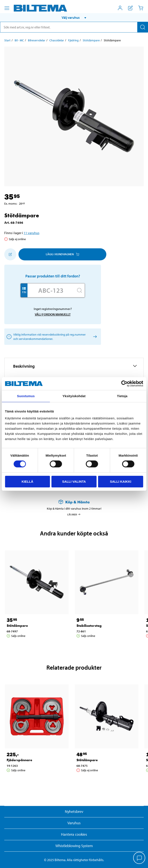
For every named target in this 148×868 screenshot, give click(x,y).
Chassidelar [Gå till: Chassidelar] (57, 40)
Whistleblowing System (74, 846)
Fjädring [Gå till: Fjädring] (73, 40)
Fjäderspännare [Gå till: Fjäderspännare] (19, 760)
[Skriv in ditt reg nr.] (51, 290)
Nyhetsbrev (74, 811)
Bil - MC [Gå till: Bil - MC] (19, 40)
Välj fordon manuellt (53, 314)
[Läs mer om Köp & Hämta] (74, 502)
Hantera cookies (74, 834)
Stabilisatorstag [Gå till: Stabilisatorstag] (89, 626)
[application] (139, 858)
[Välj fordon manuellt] (94, 337)
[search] (74, 27)
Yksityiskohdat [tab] (74, 396)
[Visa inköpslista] (130, 8)
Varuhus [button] (74, 823)
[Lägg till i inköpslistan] (10, 254)
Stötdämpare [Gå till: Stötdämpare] (91, 40)
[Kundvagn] (141, 8)
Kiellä (27, 481)
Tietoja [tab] (122, 396)
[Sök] (143, 27)
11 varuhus (31, 233)
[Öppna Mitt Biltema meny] (120, 8)
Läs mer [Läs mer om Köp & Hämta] (74, 514)
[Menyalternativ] (7, 8)
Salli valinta (74, 481)
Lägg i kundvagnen (63, 254)
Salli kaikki (121, 481)
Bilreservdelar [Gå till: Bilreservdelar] (37, 40)
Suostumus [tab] (26, 396)
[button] (74, 17)
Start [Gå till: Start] (7, 40)
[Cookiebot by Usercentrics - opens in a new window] (124, 384)
